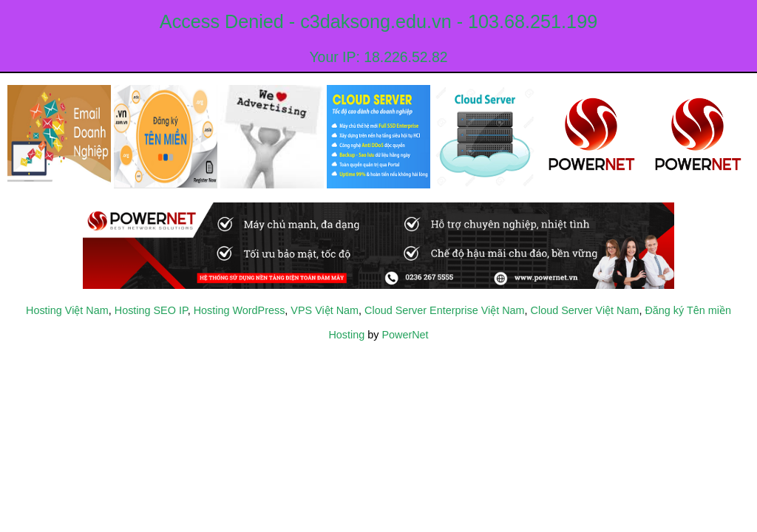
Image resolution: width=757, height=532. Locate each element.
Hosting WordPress (240, 310)
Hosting (346, 335)
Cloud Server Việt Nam (585, 310)
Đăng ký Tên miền (688, 310)
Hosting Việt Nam (67, 310)
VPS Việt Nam (325, 310)
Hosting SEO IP (151, 310)
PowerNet (405, 335)
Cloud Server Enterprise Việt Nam (444, 310)
